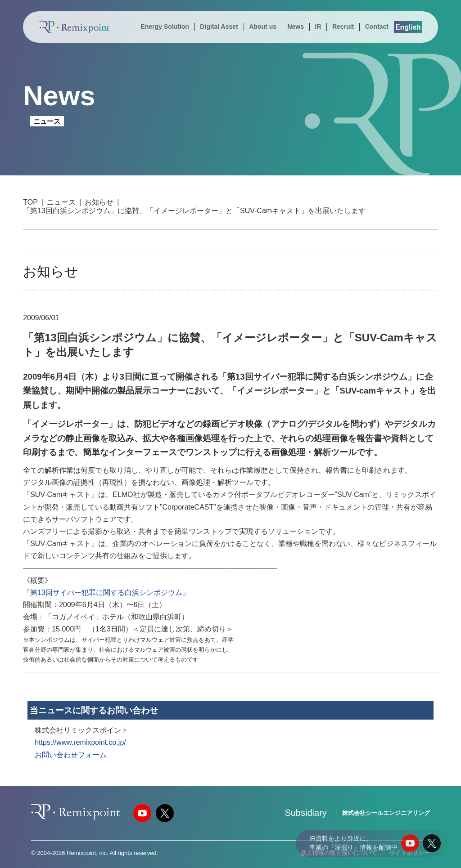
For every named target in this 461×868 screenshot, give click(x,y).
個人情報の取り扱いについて (339, 853)
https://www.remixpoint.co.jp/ (80, 742)
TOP (30, 202)
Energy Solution (165, 27)
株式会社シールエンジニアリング (386, 813)
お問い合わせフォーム (71, 755)
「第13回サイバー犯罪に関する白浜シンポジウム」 (106, 593)
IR (318, 27)
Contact (377, 27)
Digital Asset (219, 27)
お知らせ (99, 202)
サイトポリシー (409, 853)
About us (263, 27)
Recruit (343, 27)
